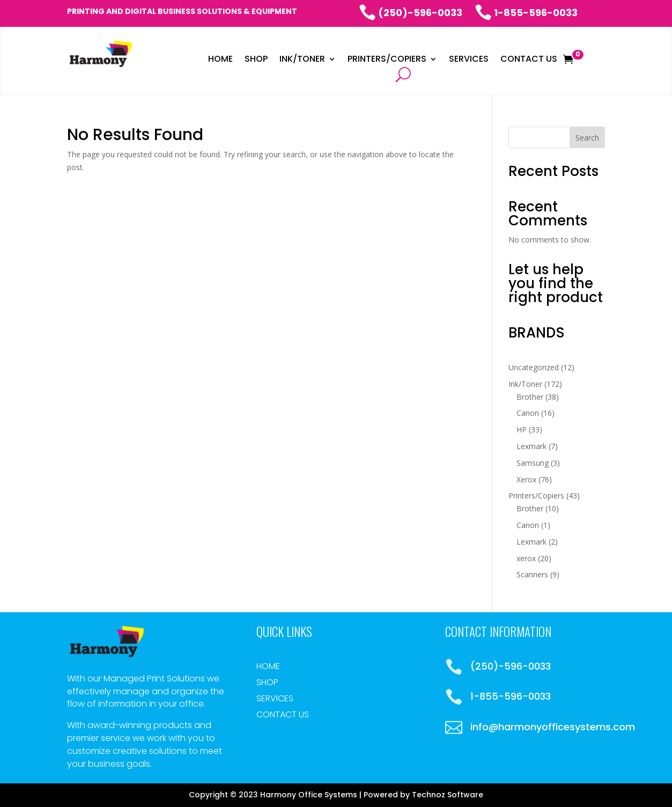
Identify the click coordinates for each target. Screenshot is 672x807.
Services (469, 60)
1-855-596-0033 (526, 13)
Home (220, 60)
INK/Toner (302, 60)
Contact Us (529, 60)
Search (587, 138)
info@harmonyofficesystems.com (553, 727)
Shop (256, 60)
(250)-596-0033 (411, 13)
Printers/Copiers (387, 60)
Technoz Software (448, 795)
